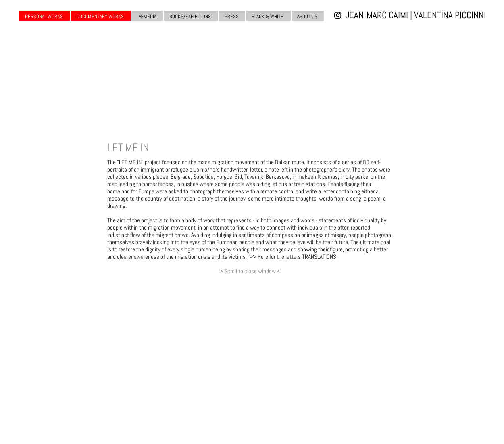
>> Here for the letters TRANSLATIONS (293, 257)
